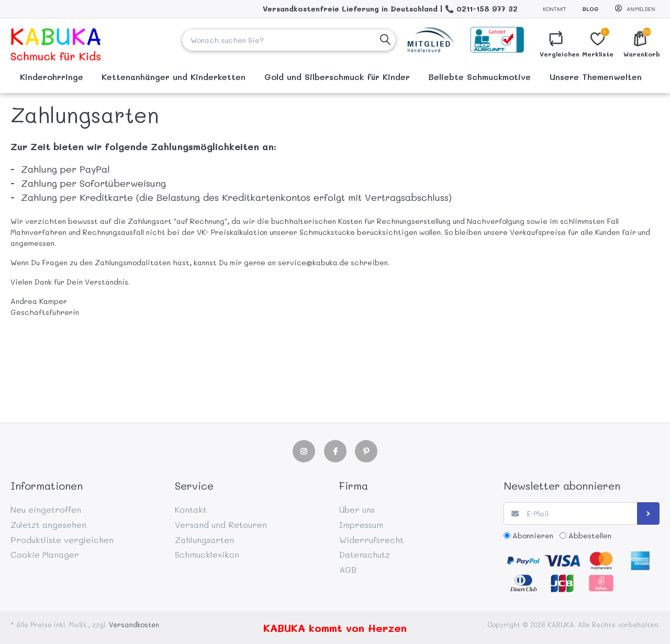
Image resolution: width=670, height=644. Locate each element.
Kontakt (554, 9)
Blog (590, 9)
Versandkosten (134, 625)
